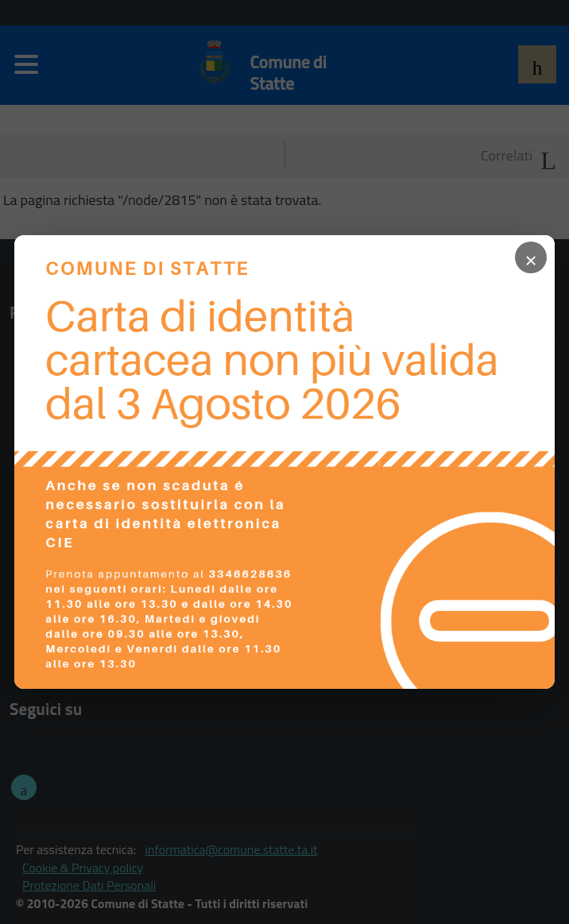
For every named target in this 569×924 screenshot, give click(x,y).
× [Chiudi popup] (531, 257)
